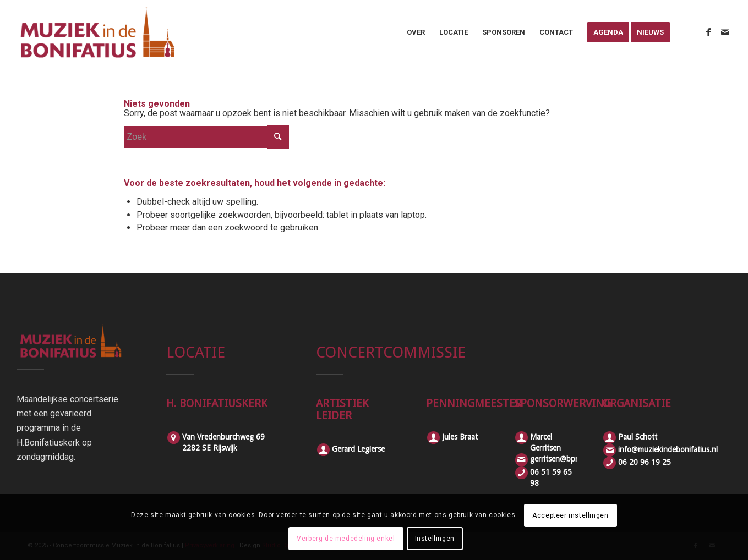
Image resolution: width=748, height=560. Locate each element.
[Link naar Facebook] (708, 32)
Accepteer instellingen (570, 515)
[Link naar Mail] (725, 32)
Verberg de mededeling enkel (346, 539)
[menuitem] (416, 32)
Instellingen (435, 539)
